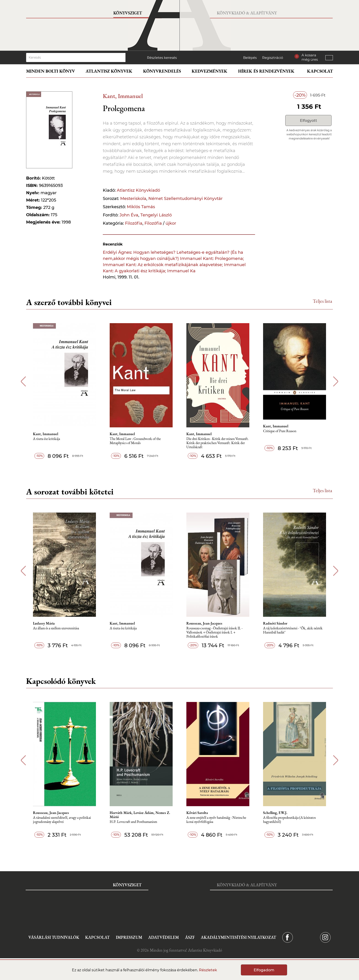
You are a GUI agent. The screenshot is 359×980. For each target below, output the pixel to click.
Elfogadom (264, 970)
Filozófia (134, 223)
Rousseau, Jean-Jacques (204, 623)
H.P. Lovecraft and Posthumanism (133, 822)
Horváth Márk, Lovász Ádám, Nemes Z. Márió (140, 815)
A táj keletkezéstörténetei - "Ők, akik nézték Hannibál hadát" (293, 630)
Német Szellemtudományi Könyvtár (185, 199)
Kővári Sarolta (197, 813)
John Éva (129, 215)
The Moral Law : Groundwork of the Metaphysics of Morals (135, 441)
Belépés (250, 58)
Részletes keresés (162, 58)
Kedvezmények (209, 71)
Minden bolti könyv (50, 71)
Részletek (208, 970)
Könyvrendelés (162, 71)
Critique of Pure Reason (280, 431)
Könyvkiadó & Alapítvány (247, 13)
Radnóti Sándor (275, 623)
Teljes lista (322, 301)
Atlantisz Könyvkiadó (138, 190)
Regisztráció (273, 58)
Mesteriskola (133, 199)
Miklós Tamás (141, 207)
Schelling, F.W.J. (275, 813)
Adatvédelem (163, 937)
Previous (23, 381)
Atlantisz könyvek (109, 71)
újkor (171, 223)
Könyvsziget (128, 13)
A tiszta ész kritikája (46, 439)
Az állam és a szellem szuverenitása (56, 628)
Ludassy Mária (44, 623)
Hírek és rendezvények (266, 71)
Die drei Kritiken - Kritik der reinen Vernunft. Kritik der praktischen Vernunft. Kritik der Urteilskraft (218, 443)
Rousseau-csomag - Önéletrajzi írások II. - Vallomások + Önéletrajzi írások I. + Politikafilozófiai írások (214, 632)
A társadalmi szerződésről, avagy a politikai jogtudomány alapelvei (62, 820)
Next (336, 381)
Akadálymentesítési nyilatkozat (238, 937)
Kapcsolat (320, 71)
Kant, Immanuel (123, 96)
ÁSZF (190, 937)
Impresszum (129, 937)
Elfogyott (309, 121)
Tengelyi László (156, 215)
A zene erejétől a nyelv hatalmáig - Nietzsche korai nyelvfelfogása (216, 820)
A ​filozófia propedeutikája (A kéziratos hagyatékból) (289, 820)
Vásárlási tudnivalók (54, 937)
